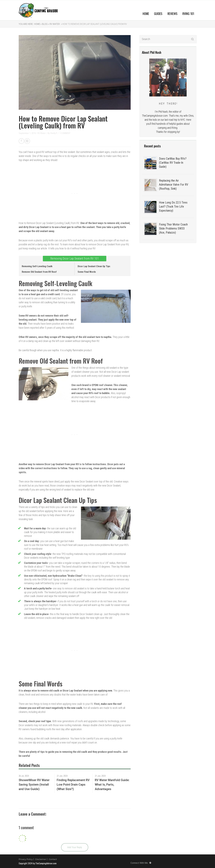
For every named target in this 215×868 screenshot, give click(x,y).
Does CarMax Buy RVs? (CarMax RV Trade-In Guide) (173, 163)
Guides (158, 14)
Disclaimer (41, 859)
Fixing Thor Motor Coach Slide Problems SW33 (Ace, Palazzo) (173, 228)
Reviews (172, 14)
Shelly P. (54, 133)
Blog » (45, 24)
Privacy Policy (26, 859)
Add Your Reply (75, 847)
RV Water (55, 24)
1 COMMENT (65, 133)
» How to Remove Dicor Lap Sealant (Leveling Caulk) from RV (94, 24)
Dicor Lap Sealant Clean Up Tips (94, 266)
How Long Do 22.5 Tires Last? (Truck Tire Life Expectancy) (173, 207)
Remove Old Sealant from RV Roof (39, 272)
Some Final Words (87, 272)
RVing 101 (188, 14)
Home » (38, 24)
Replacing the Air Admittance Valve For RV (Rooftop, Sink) (174, 185)
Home (146, 14)
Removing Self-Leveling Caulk (37, 266)
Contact (53, 859)
